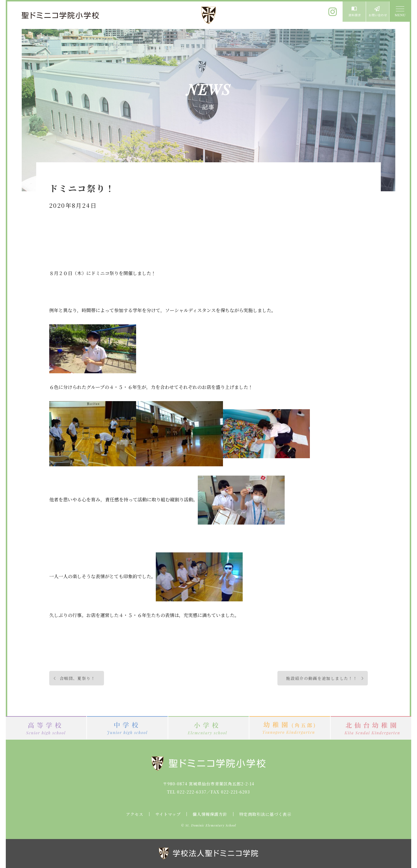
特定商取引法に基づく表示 (265, 814)
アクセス (135, 814)
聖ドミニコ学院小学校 (61, 15)
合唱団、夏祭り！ (77, 678)
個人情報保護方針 (210, 814)
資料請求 (354, 12)
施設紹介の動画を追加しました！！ (322, 678)
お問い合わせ (378, 12)
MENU (400, 12)
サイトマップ (168, 814)
